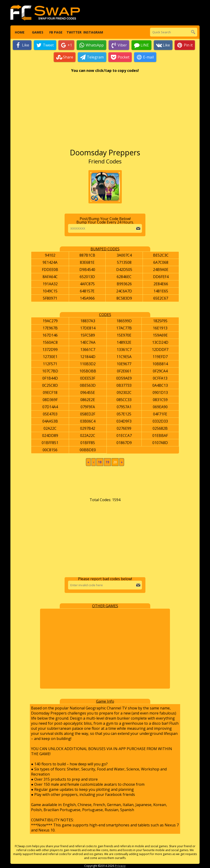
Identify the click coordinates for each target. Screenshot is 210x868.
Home (19, 32)
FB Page (56, 32)
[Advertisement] (105, 113)
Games (38, 32)
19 (107, 462)
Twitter (74, 32)
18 (100, 462)
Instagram (92, 32)
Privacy (120, 866)
